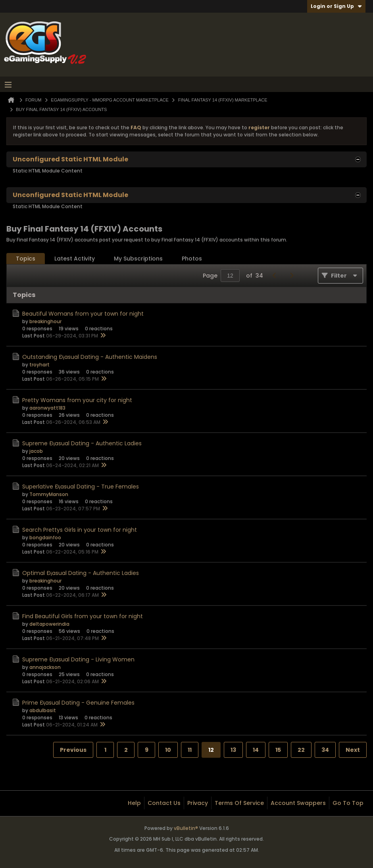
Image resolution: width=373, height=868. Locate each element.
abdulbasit (43, 710)
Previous (73, 750)
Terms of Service (239, 803)
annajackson (45, 667)
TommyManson (49, 494)
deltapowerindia (49, 624)
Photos (192, 259)
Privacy (198, 803)
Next (353, 750)
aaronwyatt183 (47, 408)
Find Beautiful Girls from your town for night (83, 616)
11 (190, 750)
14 (256, 750)
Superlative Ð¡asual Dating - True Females (81, 487)
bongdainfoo (45, 537)
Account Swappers (298, 803)
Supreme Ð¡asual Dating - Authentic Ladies (82, 443)
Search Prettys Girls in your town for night (80, 530)
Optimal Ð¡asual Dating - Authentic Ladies (81, 573)
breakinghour (45, 321)
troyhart (39, 365)
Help (134, 803)
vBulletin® (186, 828)
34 (325, 750)
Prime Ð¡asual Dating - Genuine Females (78, 703)
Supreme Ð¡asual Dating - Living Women (78, 659)
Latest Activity (75, 259)
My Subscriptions (138, 259)
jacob (36, 451)
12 (211, 750)
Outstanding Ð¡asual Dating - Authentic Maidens (90, 357)
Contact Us (164, 803)
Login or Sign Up (336, 6)
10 (168, 750)
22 (301, 750)
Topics (26, 259)
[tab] (26, 259)
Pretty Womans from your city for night (77, 400)
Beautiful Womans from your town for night (83, 314)
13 (233, 750)
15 (278, 750)
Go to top (348, 803)
